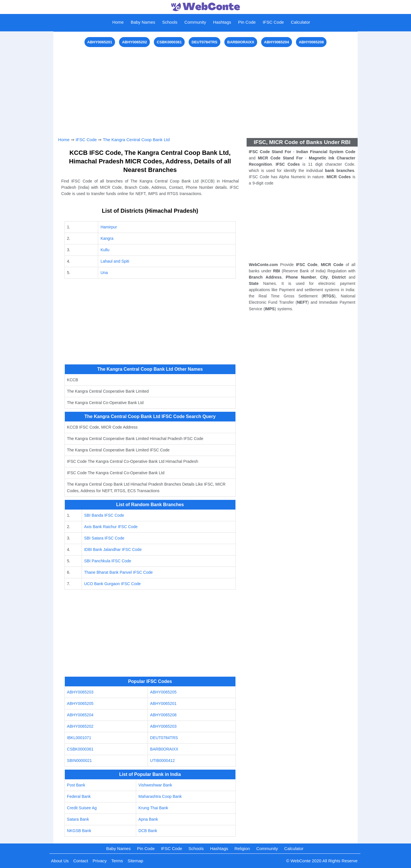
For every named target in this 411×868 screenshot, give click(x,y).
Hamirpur (109, 227)
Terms (117, 861)
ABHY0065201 (100, 42)
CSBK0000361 (169, 42)
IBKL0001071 (79, 738)
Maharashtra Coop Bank (160, 796)
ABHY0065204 (276, 42)
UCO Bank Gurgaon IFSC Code (112, 584)
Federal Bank (79, 796)
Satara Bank (78, 819)
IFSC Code (273, 22)
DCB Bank (148, 831)
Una (104, 273)
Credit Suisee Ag (82, 808)
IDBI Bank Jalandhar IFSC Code (113, 549)
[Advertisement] (206, 88)
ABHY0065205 (163, 692)
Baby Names (143, 22)
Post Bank (76, 785)
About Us (60, 861)
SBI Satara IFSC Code (104, 538)
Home (118, 22)
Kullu (105, 250)
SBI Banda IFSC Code (104, 515)
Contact (81, 861)
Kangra (107, 238)
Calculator (301, 22)
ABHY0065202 (134, 42)
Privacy (100, 861)
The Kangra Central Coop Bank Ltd (136, 140)
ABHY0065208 (311, 42)
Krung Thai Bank (153, 808)
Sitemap (135, 861)
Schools (170, 22)
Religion (242, 848)
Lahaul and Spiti (115, 261)
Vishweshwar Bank (155, 785)
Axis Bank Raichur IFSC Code (111, 527)
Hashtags (222, 22)
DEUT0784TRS (204, 42)
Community (195, 22)
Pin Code (247, 22)
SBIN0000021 (79, 760)
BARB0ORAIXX (241, 42)
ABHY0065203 (80, 692)
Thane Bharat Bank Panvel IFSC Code (118, 572)
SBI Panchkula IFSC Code (108, 561)
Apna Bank (148, 819)
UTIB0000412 (162, 760)
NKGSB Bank (79, 831)
